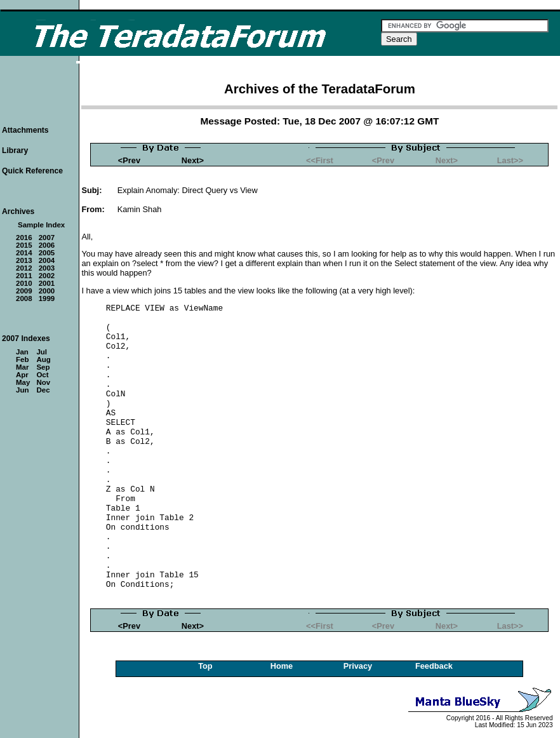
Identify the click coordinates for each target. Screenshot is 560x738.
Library (15, 151)
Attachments (25, 130)
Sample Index (41, 225)
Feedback (434, 666)
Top (205, 666)
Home (282, 666)
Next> (193, 160)
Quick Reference (32, 171)
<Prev (129, 160)
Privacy (358, 666)
